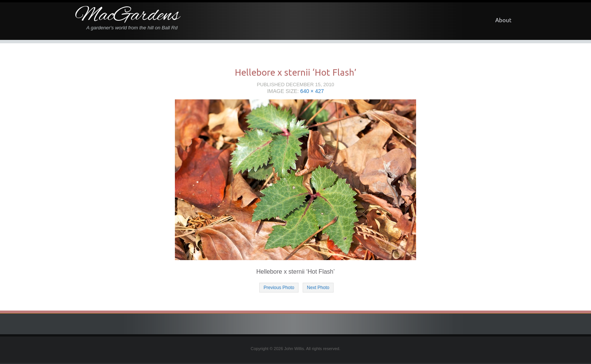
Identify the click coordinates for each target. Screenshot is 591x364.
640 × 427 (312, 91)
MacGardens (127, 16)
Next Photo (318, 288)
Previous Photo (279, 288)
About (503, 20)
